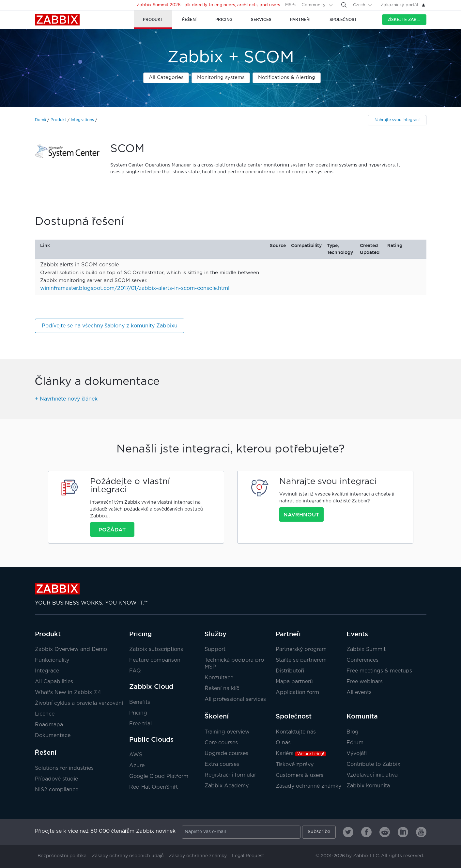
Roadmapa (49, 725)
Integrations (82, 120)
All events (359, 693)
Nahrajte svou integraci (397, 120)
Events (357, 634)
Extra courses (222, 764)
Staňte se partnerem (301, 660)
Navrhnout (301, 514)
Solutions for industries (64, 768)
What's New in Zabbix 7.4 (68, 693)
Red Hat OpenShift (154, 787)
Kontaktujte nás (296, 732)
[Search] (344, 5)
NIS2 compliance (57, 790)
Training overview (227, 732)
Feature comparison (155, 660)
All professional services (235, 699)
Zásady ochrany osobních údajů (128, 856)
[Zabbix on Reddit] (385, 832)
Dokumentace (53, 736)
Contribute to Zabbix (373, 764)
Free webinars (365, 682)
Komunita (362, 716)
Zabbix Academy (227, 786)
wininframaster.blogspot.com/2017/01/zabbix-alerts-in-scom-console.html (135, 288)
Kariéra (301, 754)
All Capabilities (54, 682)
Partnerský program (301, 649)
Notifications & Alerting (287, 78)
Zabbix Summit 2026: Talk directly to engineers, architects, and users (208, 5)
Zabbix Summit (366, 649)
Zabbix (57, 20)
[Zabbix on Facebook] (366, 832)
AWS (136, 755)
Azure (137, 766)
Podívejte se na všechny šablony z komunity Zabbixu (110, 326)
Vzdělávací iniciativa (372, 775)
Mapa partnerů (294, 682)
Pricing (140, 634)
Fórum (355, 743)
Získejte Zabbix (406, 19)
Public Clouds (151, 739)
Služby (215, 634)
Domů (41, 120)
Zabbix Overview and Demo (71, 649)
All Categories (166, 78)
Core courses (221, 743)
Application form (297, 693)
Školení (217, 716)
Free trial (140, 724)
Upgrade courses (226, 754)
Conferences (362, 660)
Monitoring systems (221, 78)
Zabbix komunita (368, 786)
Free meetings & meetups (379, 671)
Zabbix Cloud (151, 687)
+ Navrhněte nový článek (66, 399)
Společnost (294, 716)
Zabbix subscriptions (156, 649)
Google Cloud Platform (159, 776)
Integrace (47, 671)
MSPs (291, 5)
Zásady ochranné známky (308, 786)
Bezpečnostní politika (62, 856)
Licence (45, 714)
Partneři (288, 634)
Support (215, 649)
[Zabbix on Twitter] (348, 832)
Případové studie (56, 779)
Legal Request (248, 856)
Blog (353, 732)
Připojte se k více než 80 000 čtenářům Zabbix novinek (105, 831)
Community (314, 5)
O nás (283, 743)
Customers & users (300, 775)
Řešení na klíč (222, 689)
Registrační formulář (230, 775)
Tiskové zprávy (295, 765)
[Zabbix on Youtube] (421, 832)
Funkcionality (52, 660)
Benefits (140, 702)
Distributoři (290, 671)
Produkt (58, 120)
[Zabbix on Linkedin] (403, 832)
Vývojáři (357, 754)
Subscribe (319, 832)
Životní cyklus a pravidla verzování (79, 703)
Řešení (46, 752)
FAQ (135, 671)
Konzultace (219, 678)
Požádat (112, 529)
